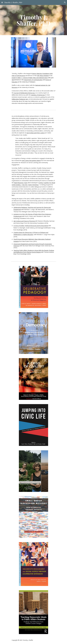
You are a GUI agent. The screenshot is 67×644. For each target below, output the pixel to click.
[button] (2, 2)
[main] (33, 20)
